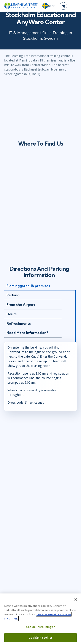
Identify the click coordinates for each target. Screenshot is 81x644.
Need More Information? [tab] (27, 333)
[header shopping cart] (63, 6)
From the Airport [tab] (21, 304)
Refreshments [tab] (19, 323)
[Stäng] (76, 599)
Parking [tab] (13, 295)
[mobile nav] (74, 6)
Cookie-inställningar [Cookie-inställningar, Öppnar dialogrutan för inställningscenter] (40, 627)
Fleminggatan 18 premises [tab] (28, 286)
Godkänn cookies (40, 638)
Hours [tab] (12, 314)
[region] (40, 619)
